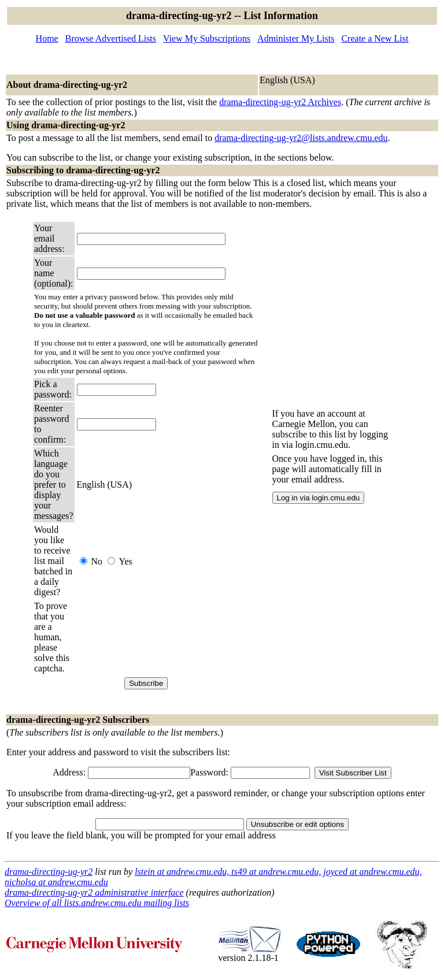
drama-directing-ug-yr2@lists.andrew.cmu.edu (301, 138)
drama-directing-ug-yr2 (49, 872)
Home (47, 38)
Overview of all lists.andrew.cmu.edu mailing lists (97, 903)
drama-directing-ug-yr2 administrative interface (94, 892)
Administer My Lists (296, 38)
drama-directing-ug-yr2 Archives (280, 102)
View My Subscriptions (207, 38)
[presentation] (165, 637)
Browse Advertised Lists (111, 38)
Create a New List (375, 38)
